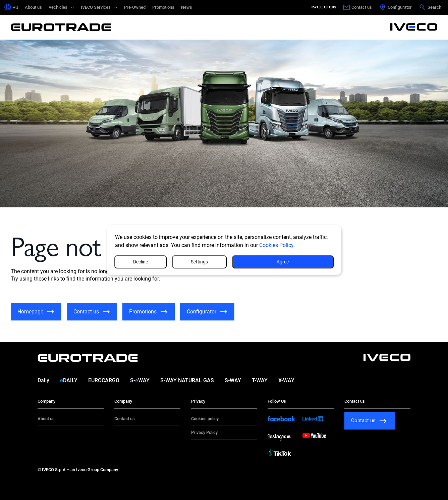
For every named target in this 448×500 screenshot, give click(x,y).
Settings (247, 262)
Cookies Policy (276, 245)
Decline (307, 262)
